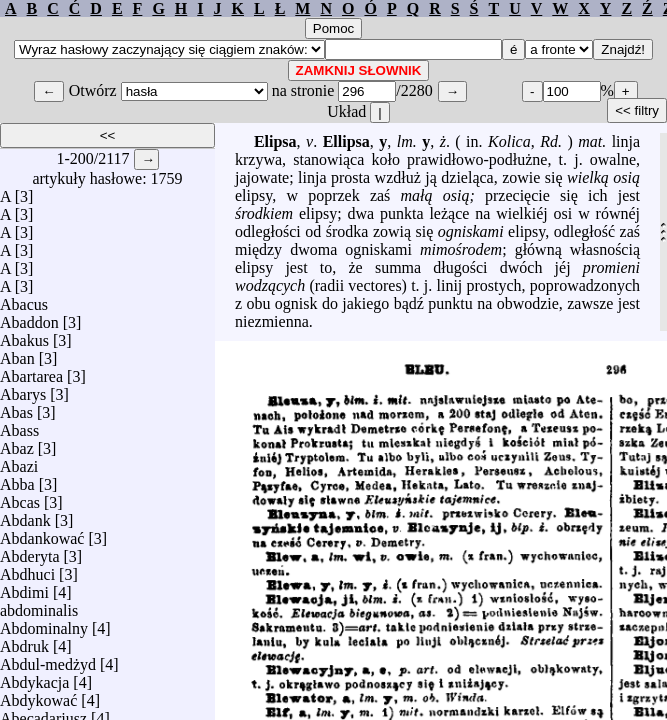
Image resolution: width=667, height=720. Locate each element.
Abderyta (30, 551)
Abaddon (29, 317)
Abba (17, 479)
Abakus (24, 335)
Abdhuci (27, 569)
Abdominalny (44, 623)
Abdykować (38, 695)
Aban (17, 353)
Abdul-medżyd (48, 659)
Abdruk (24, 641)
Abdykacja (34, 677)
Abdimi (24, 587)
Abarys (23, 389)
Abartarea (31, 371)
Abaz (17, 443)
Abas (16, 407)
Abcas (20, 497)
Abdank (25, 515)
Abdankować (42, 533)
